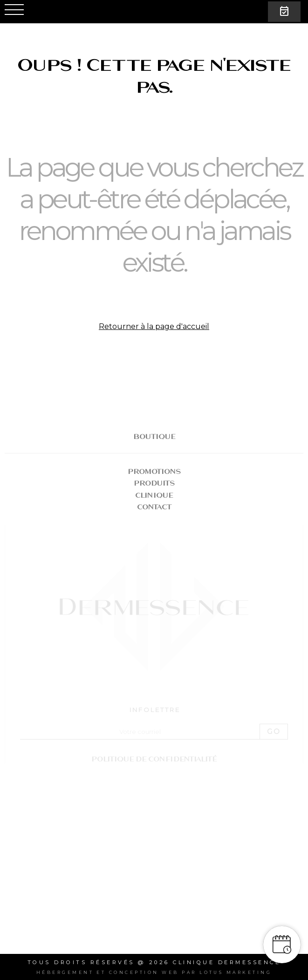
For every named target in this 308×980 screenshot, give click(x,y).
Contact (154, 507)
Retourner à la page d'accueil (154, 326)
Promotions (154, 471)
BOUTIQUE (154, 436)
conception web (144, 972)
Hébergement (65, 972)
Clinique (154, 495)
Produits (154, 483)
